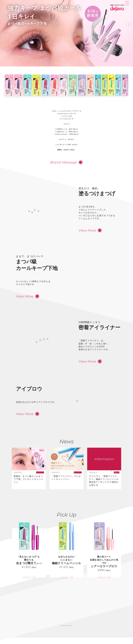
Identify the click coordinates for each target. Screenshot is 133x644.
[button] (129, 24)
